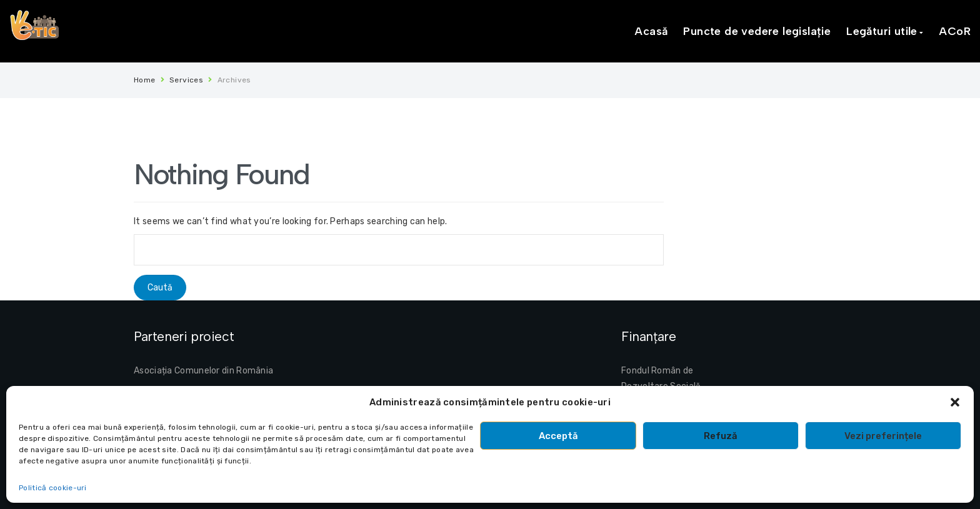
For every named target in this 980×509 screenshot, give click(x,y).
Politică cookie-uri (53, 488)
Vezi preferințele (883, 436)
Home (145, 80)
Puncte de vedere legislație (757, 31)
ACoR (955, 31)
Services (186, 80)
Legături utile (882, 31)
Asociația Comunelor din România (203, 371)
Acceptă (558, 436)
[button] (955, 402)
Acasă (651, 31)
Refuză (721, 436)
